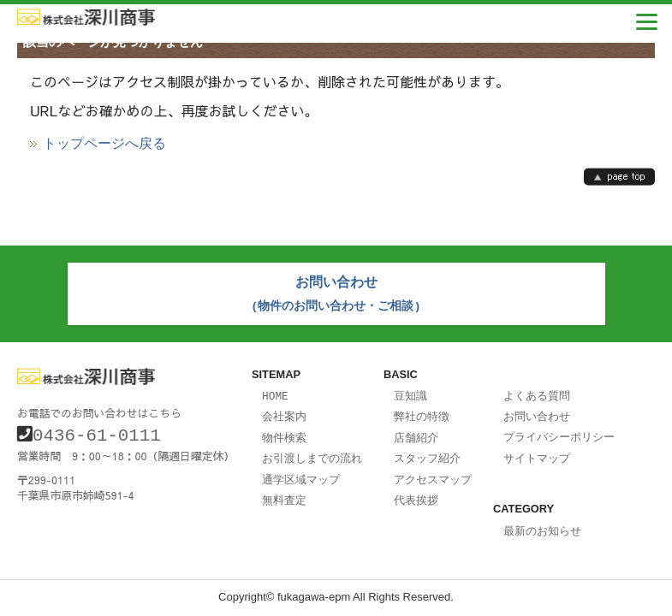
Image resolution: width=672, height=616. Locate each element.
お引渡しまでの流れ (312, 452)
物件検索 (284, 432)
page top (619, 177)
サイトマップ (537, 452)
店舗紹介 (416, 432)
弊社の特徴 (422, 412)
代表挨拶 (416, 492)
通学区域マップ (301, 472)
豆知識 (410, 392)
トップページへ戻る (104, 144)
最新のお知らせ (542, 524)
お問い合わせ (537, 412)
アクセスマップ (433, 472)
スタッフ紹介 (427, 452)
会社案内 (284, 412)
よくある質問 (537, 392)
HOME (275, 392)
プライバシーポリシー (559, 431)
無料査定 (284, 492)
